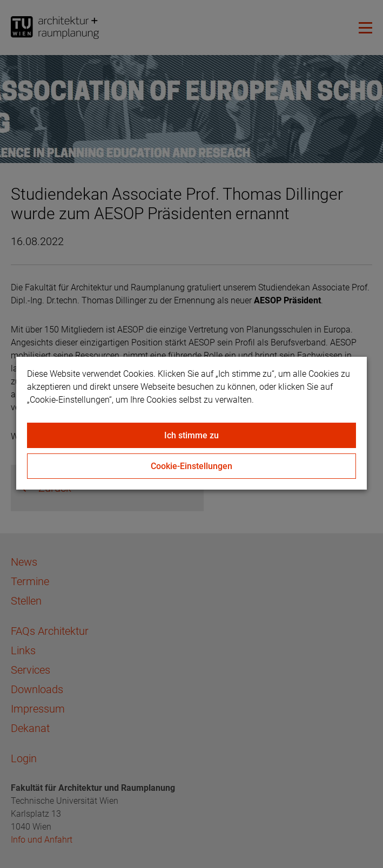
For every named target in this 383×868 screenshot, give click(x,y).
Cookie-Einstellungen (192, 466)
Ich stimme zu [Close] (192, 435)
